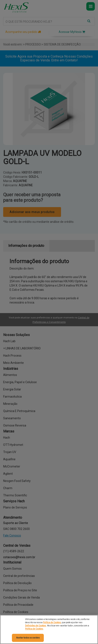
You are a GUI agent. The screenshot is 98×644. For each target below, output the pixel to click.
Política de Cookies (52, 622)
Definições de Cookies (36, 626)
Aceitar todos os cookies (28, 638)
